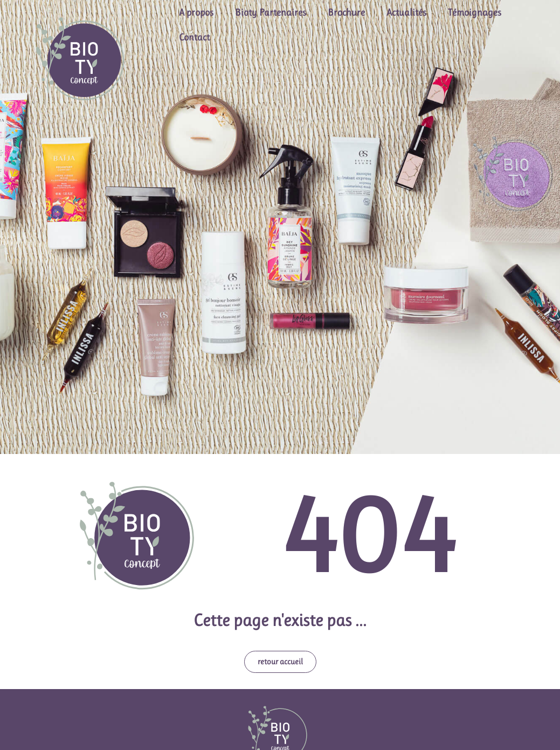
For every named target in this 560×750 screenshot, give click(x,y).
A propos (196, 12)
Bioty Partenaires (271, 12)
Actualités (406, 12)
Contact (194, 37)
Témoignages (475, 12)
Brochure (346, 12)
